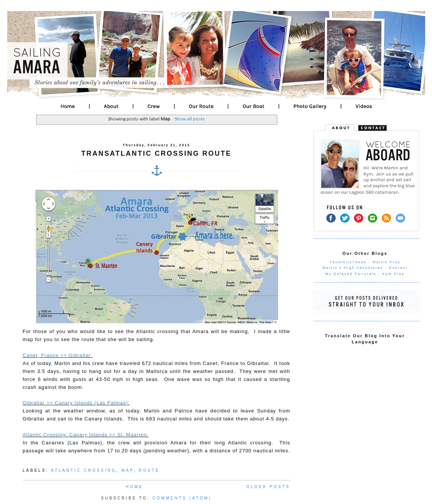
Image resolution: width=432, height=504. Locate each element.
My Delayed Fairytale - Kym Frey (365, 274)
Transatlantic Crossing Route (156, 153)
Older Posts (268, 487)
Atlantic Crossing (84, 470)
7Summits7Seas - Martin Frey (365, 262)
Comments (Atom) (182, 498)
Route (150, 470)
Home (135, 487)
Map (128, 470)
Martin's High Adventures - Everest (365, 268)
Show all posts (190, 119)
